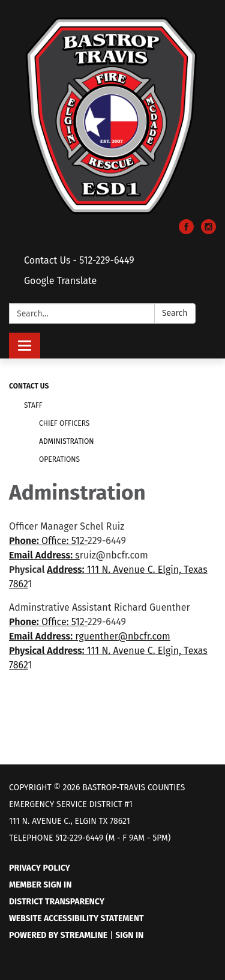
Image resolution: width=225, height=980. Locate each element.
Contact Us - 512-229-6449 (79, 260)
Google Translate (60, 281)
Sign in (129, 935)
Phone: (24, 541)
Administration (66, 441)
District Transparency (57, 902)
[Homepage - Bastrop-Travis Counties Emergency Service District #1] (112, 116)
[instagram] (208, 231)
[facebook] (186, 231)
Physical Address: (47, 651)
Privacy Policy (40, 868)
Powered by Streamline (58, 935)
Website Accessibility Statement (76, 918)
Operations (59, 459)
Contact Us (29, 386)
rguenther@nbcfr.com (121, 636)
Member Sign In (40, 885)
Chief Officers (64, 423)
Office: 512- (63, 541)
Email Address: (41, 555)
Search (175, 313)
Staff (33, 405)
